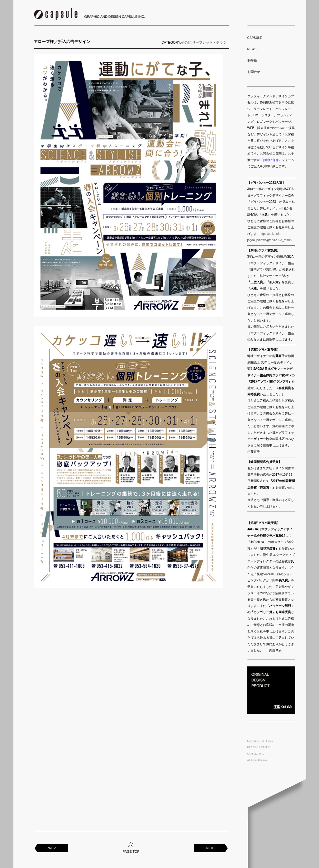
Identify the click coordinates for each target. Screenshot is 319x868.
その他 (186, 42)
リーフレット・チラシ (209, 42)
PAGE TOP (131, 851)
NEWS (252, 49)
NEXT (211, 848)
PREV (51, 848)
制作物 (252, 61)
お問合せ (254, 72)
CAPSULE (255, 38)
